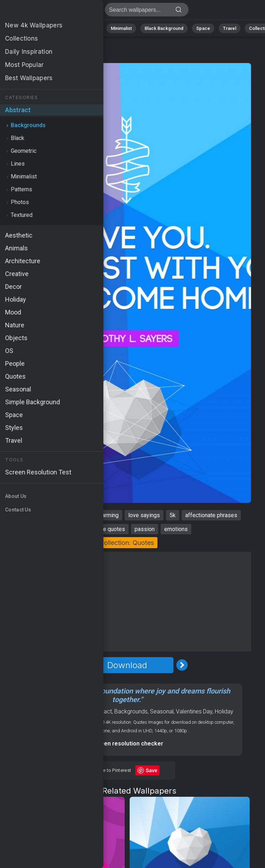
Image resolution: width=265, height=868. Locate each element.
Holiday (224, 711)
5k (173, 515)
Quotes (64, 711)
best (20, 515)
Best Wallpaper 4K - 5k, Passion (43, 12)
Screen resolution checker (127, 744)
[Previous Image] (72, 665)
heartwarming (102, 515)
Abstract (59, 28)
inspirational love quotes (94, 529)
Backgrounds (69, 56)
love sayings (144, 515)
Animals (90, 28)
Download (127, 665)
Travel (230, 28)
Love (82, 711)
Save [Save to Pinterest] (152, 770)
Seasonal (162, 711)
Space (203, 28)
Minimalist (121, 28)
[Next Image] (182, 665)
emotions (176, 529)
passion (145, 529)
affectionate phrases (211, 515)
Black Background (164, 28)
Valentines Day (194, 711)
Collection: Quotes (127, 543)
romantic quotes (55, 515)
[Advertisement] (127, 602)
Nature (30, 28)
